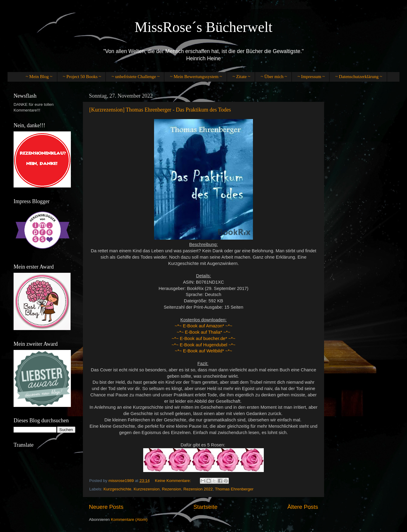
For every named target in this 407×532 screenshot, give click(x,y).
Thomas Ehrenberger (234, 489)
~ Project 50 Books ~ (82, 77)
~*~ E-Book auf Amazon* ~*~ (203, 326)
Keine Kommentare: (174, 481)
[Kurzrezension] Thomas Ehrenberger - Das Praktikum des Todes (160, 110)
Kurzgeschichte (117, 489)
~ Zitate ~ (241, 77)
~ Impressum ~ (311, 77)
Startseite (205, 507)
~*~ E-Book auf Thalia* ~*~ (203, 332)
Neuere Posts (106, 507)
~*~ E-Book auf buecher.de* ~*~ (203, 338)
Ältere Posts (303, 507)
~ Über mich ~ (274, 77)
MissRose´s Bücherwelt (203, 27)
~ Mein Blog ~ (39, 77)
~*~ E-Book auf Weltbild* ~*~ (203, 351)
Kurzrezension (147, 489)
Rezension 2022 (198, 489)
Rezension (172, 489)
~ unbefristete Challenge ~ (136, 77)
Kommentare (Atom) (129, 519)
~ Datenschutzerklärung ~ (359, 77)
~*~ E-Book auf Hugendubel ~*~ (203, 345)
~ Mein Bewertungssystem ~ (196, 77)
